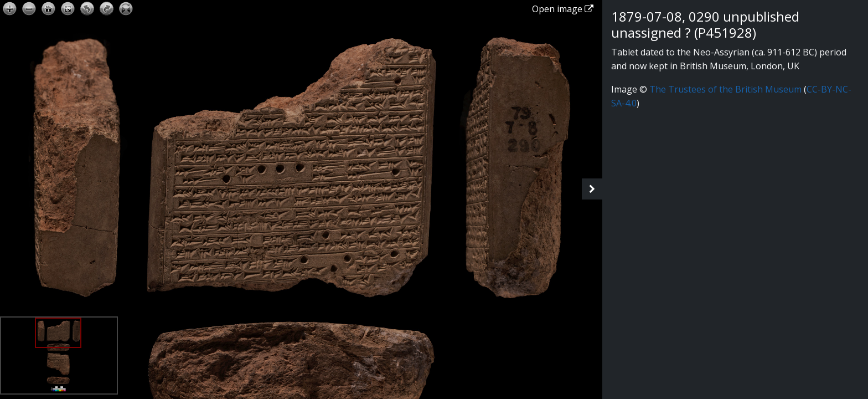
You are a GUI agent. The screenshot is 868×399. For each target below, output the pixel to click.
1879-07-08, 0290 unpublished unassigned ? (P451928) (705, 24)
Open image (563, 9)
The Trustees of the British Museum (725, 89)
